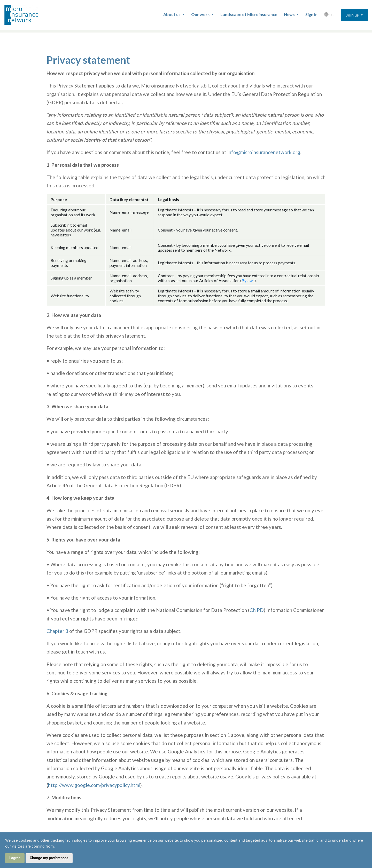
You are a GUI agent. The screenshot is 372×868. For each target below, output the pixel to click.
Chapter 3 (57, 631)
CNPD (257, 610)
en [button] (329, 14)
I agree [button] (15, 858)
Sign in (311, 14)
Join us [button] (353, 15)
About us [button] (172, 14)
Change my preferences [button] (49, 858)
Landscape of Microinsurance (249, 14)
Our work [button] (201, 14)
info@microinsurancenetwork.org (264, 152)
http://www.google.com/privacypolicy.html (94, 785)
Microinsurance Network (30, 15)
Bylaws (248, 280)
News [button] (290, 14)
